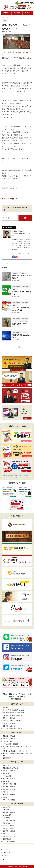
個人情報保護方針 (6, 852)
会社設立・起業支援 (9, 736)
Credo (3, 859)
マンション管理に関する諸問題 (12, 729)
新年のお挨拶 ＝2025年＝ (21, 324)
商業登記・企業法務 (9, 739)
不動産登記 (6, 707)
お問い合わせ (5, 856)
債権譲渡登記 (7, 758)
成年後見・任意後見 (9, 826)
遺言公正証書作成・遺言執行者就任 (14, 713)
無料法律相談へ (17, 699)
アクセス (28, 13)
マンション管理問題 (9, 800)
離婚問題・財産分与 (9, 795)
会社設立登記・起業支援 (10, 768)
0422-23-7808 (18, 697)
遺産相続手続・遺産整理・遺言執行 (14, 710)
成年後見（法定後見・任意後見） (13, 715)
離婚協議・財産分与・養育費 (12, 721)
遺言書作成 (6, 781)
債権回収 (6, 792)
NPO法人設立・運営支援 (10, 744)
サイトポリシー (5, 849)
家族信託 (6, 13)
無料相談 (17, 13)
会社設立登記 (7, 810)
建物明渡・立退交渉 (9, 726)
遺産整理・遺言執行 (9, 787)
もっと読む (18, 347)
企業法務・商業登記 (9, 812)
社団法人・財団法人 (9, 779)
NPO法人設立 (7, 776)
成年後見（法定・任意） (10, 784)
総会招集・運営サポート (10, 741)
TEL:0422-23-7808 (27, 2)
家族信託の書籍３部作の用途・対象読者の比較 (17, 476)
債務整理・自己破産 (9, 723)
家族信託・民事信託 (9, 718)
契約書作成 (6, 773)
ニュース (11, 199)
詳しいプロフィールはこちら (21, 253)
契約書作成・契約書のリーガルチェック (15, 751)
